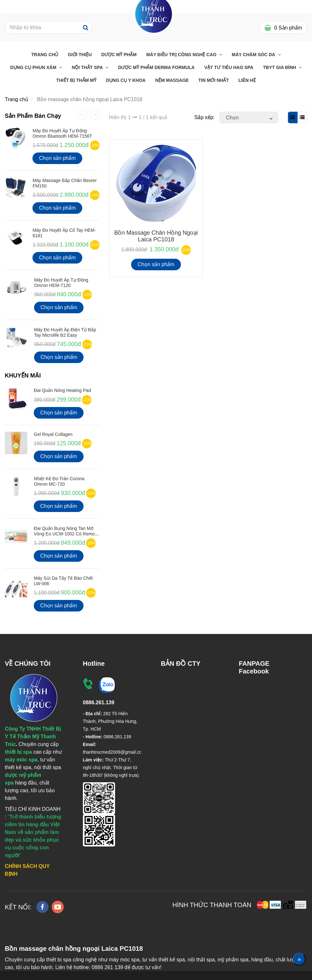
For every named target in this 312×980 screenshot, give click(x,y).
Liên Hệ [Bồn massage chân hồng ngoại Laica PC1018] (247, 80)
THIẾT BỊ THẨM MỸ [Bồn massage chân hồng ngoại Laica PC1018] (76, 80)
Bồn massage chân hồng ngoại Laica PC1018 (156, 236)
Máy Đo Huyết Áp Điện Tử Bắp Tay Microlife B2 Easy (65, 332)
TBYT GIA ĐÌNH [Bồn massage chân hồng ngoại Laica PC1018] (280, 67)
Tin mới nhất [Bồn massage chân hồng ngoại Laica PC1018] (214, 80)
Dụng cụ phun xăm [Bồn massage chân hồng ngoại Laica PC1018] (34, 67)
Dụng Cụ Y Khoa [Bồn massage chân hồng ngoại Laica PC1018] (126, 80)
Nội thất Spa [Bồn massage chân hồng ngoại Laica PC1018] (88, 67)
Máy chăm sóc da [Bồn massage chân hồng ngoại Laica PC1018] (254, 55)
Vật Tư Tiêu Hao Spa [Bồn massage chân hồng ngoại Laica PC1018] (229, 67)
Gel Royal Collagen (53, 434)
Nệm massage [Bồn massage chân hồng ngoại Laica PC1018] (172, 80)
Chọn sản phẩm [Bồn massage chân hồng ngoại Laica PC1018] (156, 264)
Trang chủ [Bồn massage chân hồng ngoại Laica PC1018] (45, 55)
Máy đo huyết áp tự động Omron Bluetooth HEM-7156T (62, 133)
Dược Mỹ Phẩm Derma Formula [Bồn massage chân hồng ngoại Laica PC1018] (156, 67)
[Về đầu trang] (299, 959)
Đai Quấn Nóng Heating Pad (62, 390)
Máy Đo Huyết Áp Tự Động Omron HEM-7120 (61, 283)
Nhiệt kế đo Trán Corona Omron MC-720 (59, 481)
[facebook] (42, 907)
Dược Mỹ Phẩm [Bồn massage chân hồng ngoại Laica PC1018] (119, 55)
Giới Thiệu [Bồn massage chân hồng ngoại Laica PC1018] (80, 55)
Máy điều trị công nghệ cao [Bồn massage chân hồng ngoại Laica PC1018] (182, 55)
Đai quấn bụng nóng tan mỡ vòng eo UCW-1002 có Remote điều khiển (66, 534)
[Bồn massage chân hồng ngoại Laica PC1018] (154, 14)
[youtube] (58, 907)
